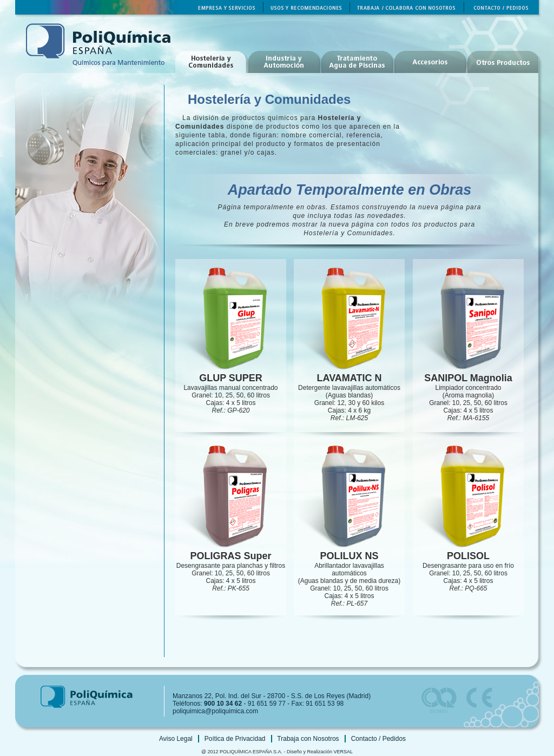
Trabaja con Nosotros (308, 739)
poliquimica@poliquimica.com (215, 711)
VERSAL (344, 752)
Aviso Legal (176, 739)
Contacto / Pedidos (378, 739)
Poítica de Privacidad (235, 739)
